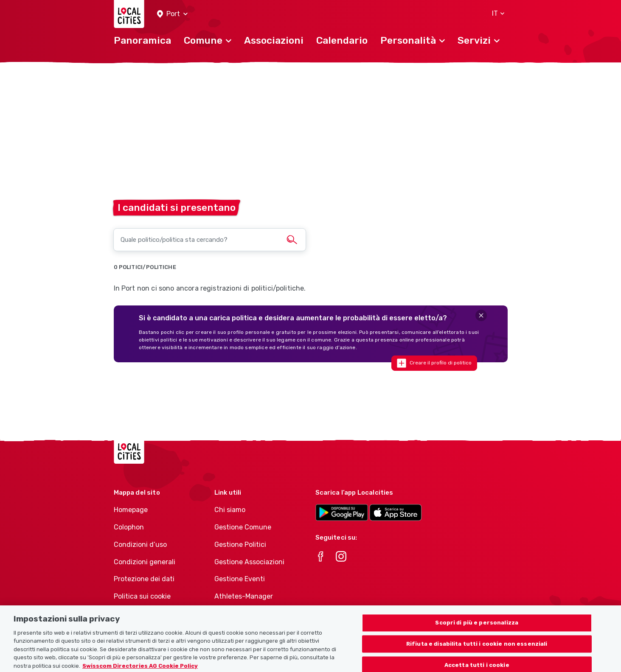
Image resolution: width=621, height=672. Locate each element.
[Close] (481, 315)
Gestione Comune (243, 527)
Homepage (131, 510)
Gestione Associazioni (249, 562)
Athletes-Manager (244, 596)
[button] (172, 14)
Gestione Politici (240, 545)
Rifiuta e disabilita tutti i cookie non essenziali (477, 650)
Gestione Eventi (240, 579)
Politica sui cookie (142, 596)
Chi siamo (230, 510)
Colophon (129, 527)
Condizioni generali (145, 562)
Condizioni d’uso (140, 545)
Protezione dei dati (144, 579)
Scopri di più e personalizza (477, 629)
